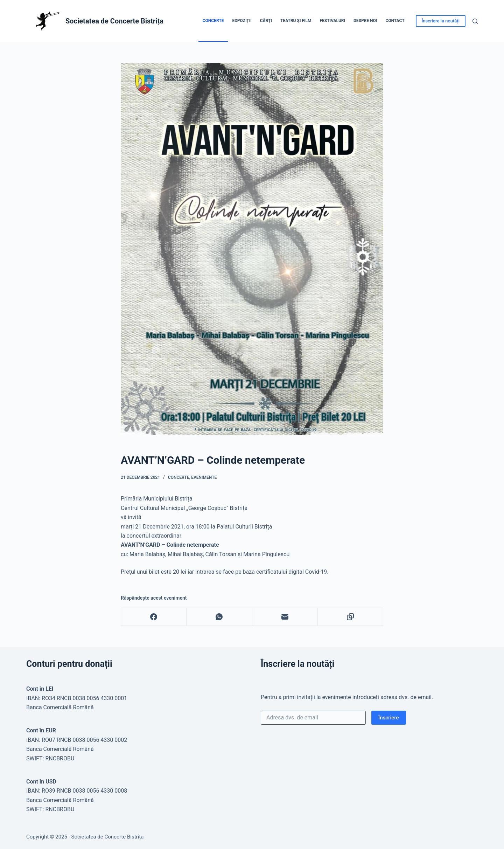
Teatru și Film (296, 21)
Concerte (213, 21)
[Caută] (475, 21)
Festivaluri (332, 21)
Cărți (266, 21)
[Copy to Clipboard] (351, 617)
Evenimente (204, 477)
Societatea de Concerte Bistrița (114, 21)
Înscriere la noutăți (441, 21)
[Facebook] (154, 617)
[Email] (285, 617)
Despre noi (365, 21)
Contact (395, 21)
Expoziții (242, 21)
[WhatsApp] (219, 617)
